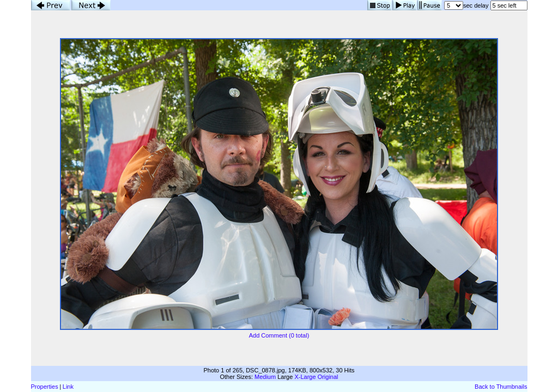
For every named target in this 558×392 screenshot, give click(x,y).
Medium (265, 377)
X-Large (305, 377)
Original (328, 377)
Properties (45, 387)
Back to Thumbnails (501, 387)
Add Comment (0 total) (279, 335)
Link (68, 387)
